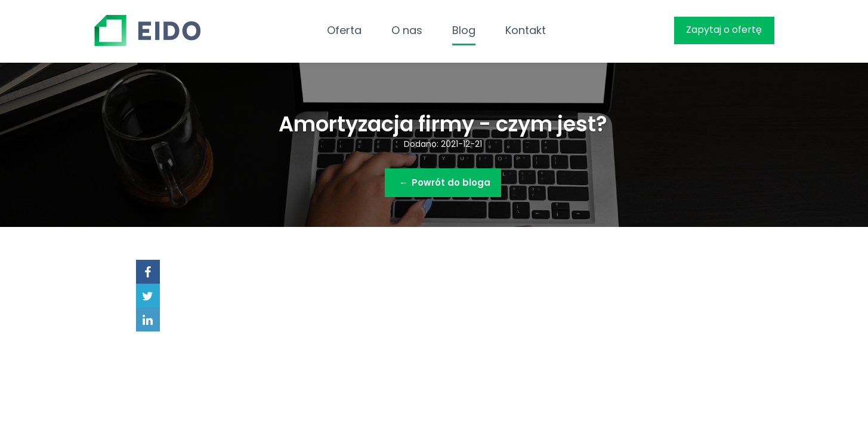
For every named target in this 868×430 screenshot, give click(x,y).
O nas (407, 30)
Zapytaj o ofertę (724, 30)
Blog (464, 30)
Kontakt (526, 30)
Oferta (344, 30)
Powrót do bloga (445, 182)
